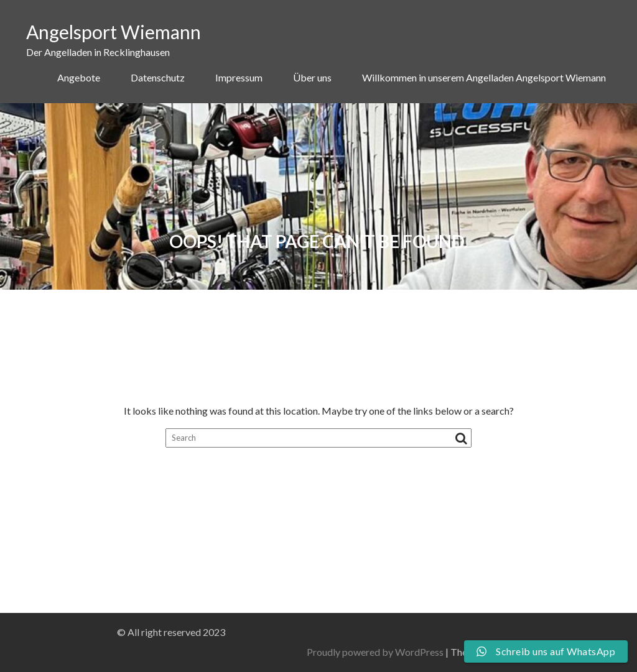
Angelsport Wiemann (114, 32)
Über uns (312, 77)
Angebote (79, 77)
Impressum (239, 77)
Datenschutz (158, 77)
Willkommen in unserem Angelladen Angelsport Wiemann (484, 77)
